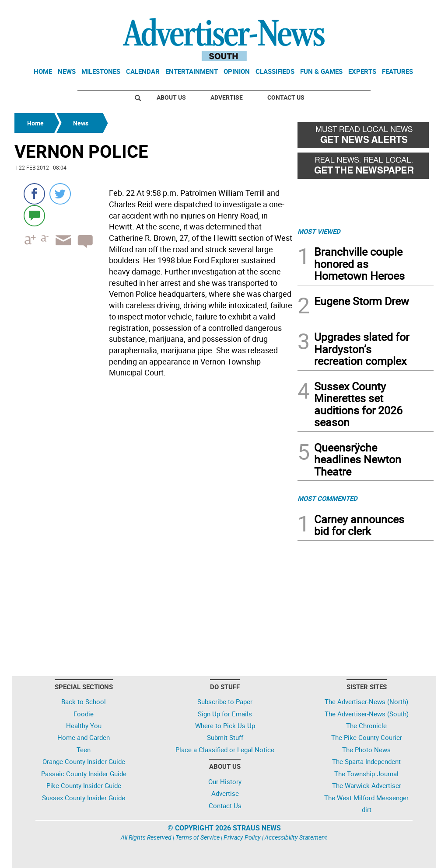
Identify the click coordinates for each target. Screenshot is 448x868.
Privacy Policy (242, 837)
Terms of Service (198, 837)
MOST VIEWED (319, 231)
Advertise (227, 97)
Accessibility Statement (296, 837)
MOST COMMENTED (327, 498)
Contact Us (286, 97)
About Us (171, 97)
